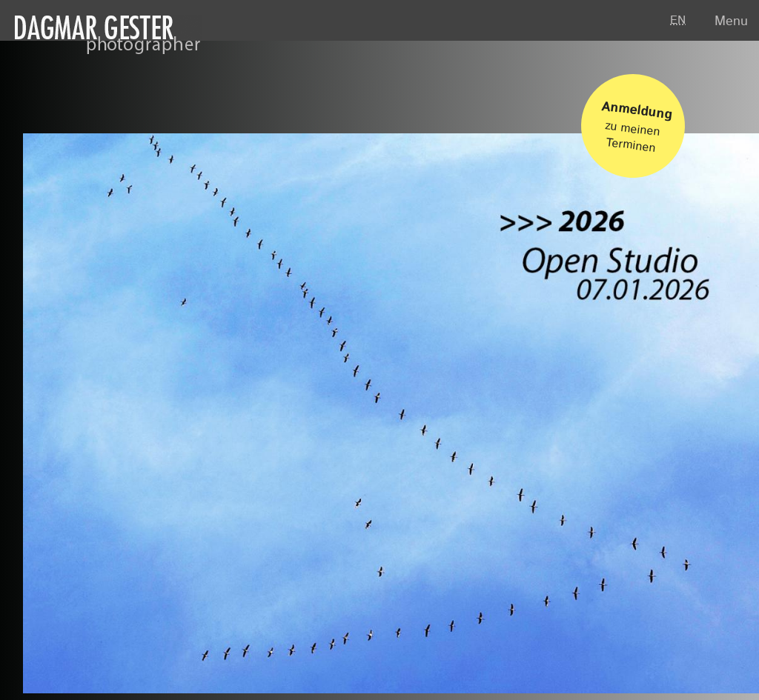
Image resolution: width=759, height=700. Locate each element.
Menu (731, 21)
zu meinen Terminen (637, 122)
